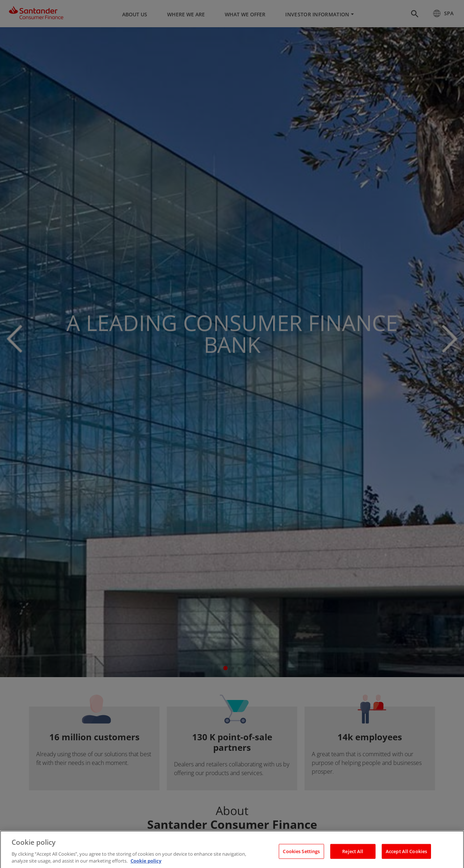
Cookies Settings (301, 858)
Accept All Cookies (406, 858)
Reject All (353, 858)
